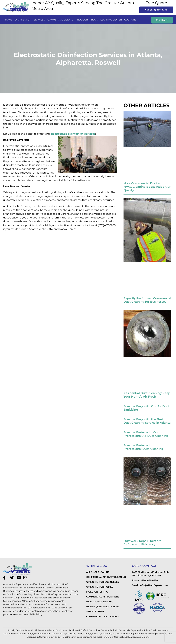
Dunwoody (124, 630)
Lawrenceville (11, 634)
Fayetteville (137, 630)
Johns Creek (150, 630)
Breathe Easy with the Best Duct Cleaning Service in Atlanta (147, 421)
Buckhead (75, 630)
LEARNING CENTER (111, 20)
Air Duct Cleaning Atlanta (73, 637)
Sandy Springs (84, 634)
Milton (47, 634)
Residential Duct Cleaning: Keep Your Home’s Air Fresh (147, 395)
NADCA (107, 637)
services (39, 20)
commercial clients (60, 20)
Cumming (94, 630)
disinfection (23, 20)
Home (9, 20)
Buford (84, 630)
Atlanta (51, 630)
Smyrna (96, 634)
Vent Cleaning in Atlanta (154, 634)
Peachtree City (59, 634)
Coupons (130, 20)
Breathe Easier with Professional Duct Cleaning (143, 447)
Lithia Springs (26, 634)
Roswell (72, 634)
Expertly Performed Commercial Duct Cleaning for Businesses (147, 300)
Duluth (114, 630)
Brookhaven (62, 630)
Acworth (29, 630)
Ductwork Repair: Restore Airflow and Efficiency (142, 543)
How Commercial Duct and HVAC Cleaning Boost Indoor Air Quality (147, 187)
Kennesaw (163, 630)
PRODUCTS (82, 20)
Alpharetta (40, 630)
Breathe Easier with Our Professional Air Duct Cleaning (146, 434)
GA (114, 634)
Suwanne (106, 634)
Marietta (39, 634)
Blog (95, 20)
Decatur (105, 630)
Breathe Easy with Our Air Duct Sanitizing (147, 408)
